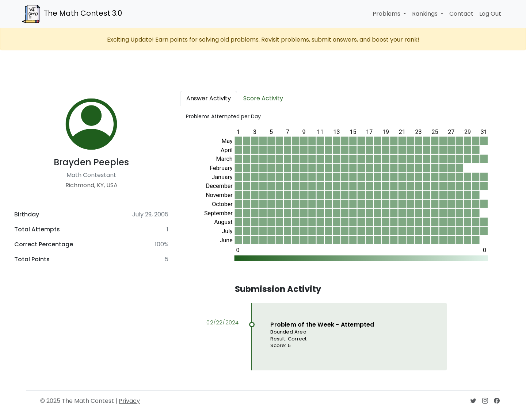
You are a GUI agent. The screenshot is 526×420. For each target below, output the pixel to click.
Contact (461, 14)
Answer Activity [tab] (209, 98)
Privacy (129, 401)
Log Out (490, 14)
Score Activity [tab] (263, 98)
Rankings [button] (426, 14)
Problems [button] (387, 14)
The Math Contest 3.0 (72, 14)
